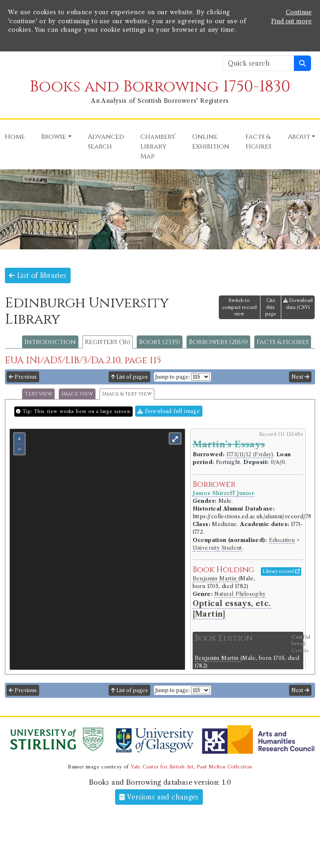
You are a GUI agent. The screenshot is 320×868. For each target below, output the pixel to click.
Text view (38, 394)
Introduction (50, 342)
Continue (299, 12)
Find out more (291, 21)
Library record (281, 571)
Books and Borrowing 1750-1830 (160, 87)
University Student (217, 548)
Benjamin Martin (216, 578)
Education (282, 540)
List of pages (129, 377)
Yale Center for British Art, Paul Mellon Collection (191, 767)
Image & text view (127, 394)
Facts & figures (283, 342)
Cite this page (271, 307)
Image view (77, 394)
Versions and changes (159, 797)
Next (300, 377)
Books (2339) (160, 342)
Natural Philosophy (240, 594)
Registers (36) (108, 342)
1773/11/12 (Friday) (250, 454)
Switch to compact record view (239, 307)
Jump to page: (172, 377)
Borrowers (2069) (218, 342)
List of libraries (38, 275)
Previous (23, 377)
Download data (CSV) (298, 304)
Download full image (169, 411)
